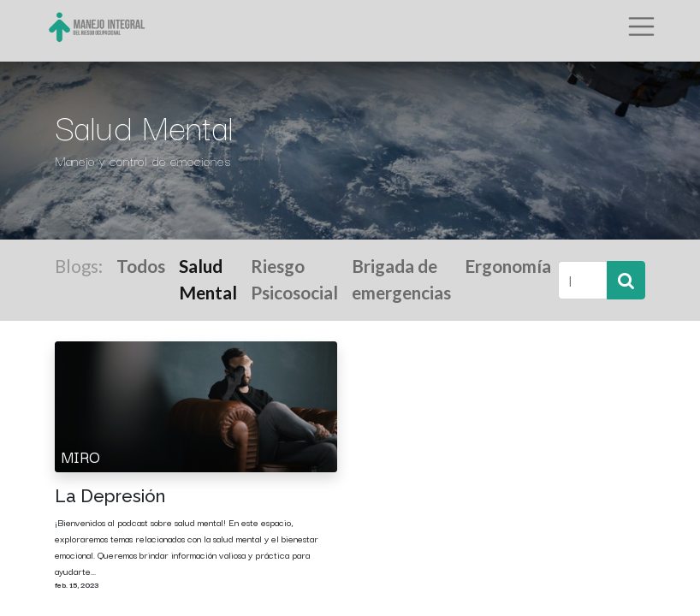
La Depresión (110, 496)
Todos (141, 266)
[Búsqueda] (626, 280)
